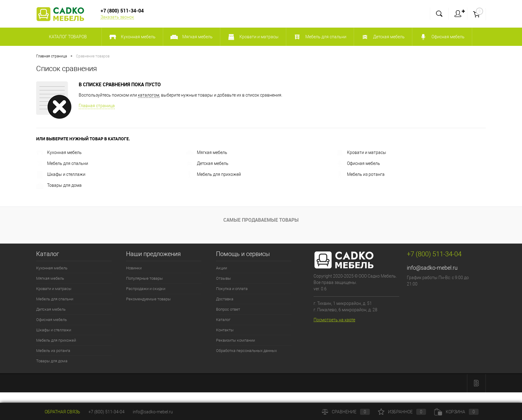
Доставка (225, 299)
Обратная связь (58, 412)
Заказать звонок (117, 17)
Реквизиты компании (235, 340)
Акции (222, 268)
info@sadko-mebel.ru (432, 268)
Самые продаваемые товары (261, 220)
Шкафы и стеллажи (61, 174)
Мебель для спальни (62, 163)
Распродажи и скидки (146, 289)
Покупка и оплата (232, 289)
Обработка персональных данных (246, 351)
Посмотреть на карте (334, 320)
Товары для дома (59, 185)
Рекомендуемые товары (148, 299)
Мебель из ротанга (360, 174)
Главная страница (97, 106)
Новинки (134, 268)
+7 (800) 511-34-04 (106, 412)
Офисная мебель (358, 163)
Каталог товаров (67, 37)
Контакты (225, 330)
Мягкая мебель (207, 152)
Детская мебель (207, 163)
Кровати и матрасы (361, 152)
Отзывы (223, 278)
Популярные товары (144, 278)
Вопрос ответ (228, 309)
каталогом (149, 95)
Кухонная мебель (59, 152)
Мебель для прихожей (213, 174)
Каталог (223, 320)
